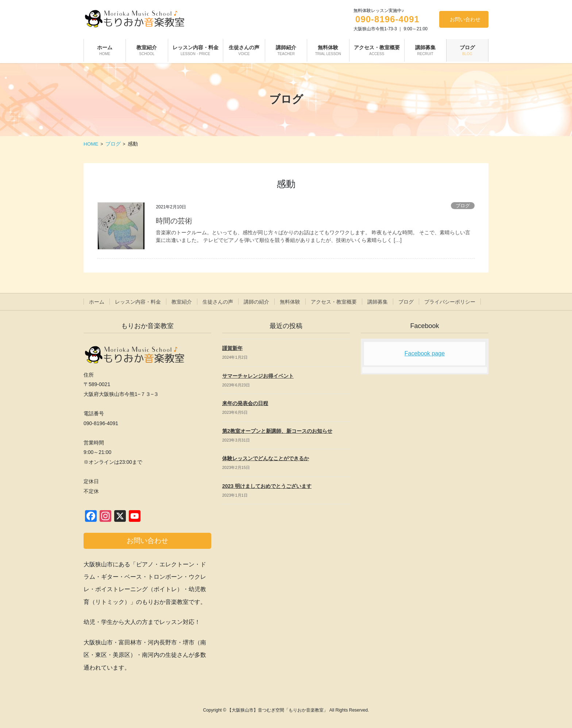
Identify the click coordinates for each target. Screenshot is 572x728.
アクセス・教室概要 (334, 302)
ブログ (463, 206)
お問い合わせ (465, 19)
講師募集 (378, 302)
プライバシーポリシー (450, 302)
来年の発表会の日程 (245, 403)
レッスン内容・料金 (138, 302)
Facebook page (425, 353)
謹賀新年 (232, 348)
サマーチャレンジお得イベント (258, 376)
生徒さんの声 (218, 302)
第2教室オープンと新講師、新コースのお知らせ (277, 431)
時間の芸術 (174, 221)
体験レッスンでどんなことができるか (266, 458)
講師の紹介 (256, 302)
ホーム (97, 302)
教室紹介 (182, 302)
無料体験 (290, 302)
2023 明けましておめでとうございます (267, 486)
